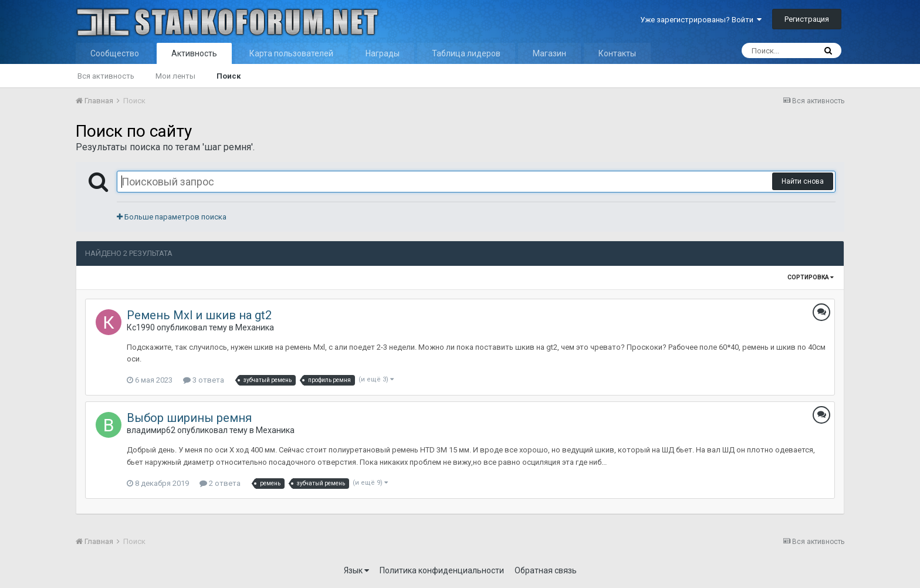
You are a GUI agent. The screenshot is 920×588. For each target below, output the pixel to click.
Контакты (617, 53)
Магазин (549, 53)
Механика (255, 327)
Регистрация (807, 19)
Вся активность (106, 76)
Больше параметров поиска (172, 217)
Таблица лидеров (466, 53)
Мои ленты (175, 76)
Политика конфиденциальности (442, 570)
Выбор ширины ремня (189, 418)
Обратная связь (546, 570)
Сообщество (115, 53)
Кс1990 (141, 327)
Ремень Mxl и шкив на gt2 (199, 315)
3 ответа (204, 380)
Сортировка (811, 277)
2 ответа (220, 483)
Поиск (229, 76)
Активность (194, 53)
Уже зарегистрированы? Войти (701, 20)
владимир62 (151, 430)
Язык (356, 570)
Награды (383, 53)
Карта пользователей (291, 53)
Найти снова (803, 181)
